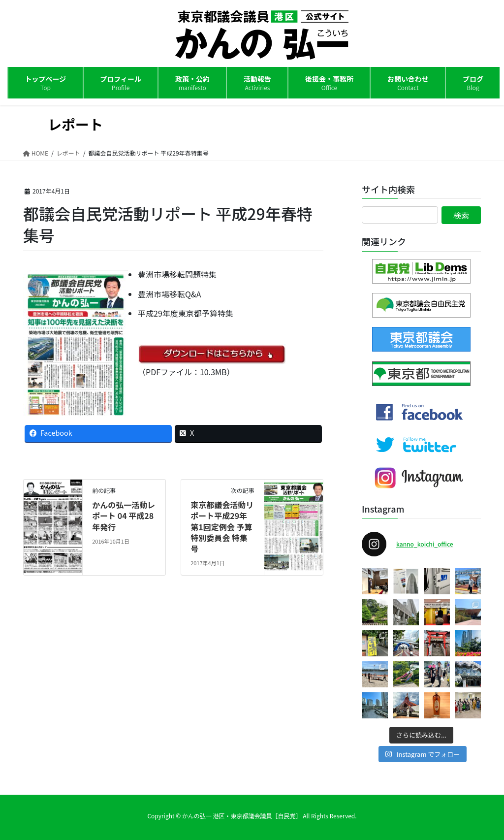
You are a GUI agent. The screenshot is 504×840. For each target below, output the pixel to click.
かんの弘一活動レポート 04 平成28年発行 (124, 516)
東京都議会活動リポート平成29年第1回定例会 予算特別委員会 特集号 (222, 527)
